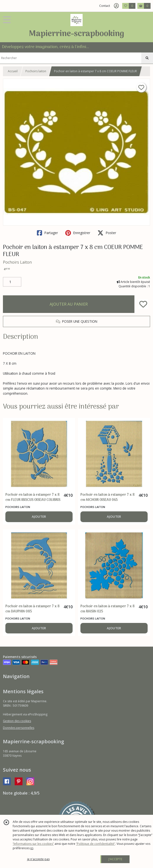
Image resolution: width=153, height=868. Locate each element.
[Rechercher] (147, 58)
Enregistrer (78, 233)
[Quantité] (12, 282)
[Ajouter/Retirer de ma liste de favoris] (143, 304)
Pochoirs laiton (36, 71)
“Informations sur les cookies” (33, 844)
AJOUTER (39, 517)
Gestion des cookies (17, 721)
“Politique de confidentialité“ (96, 844)
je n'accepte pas (38, 859)
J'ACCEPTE (115, 859)
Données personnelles (19, 728)
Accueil (13, 71)
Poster (107, 233)
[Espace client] (116, 6)
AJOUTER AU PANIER (69, 304)
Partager (47, 233)
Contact (105, 6)
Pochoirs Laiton (17, 262)
